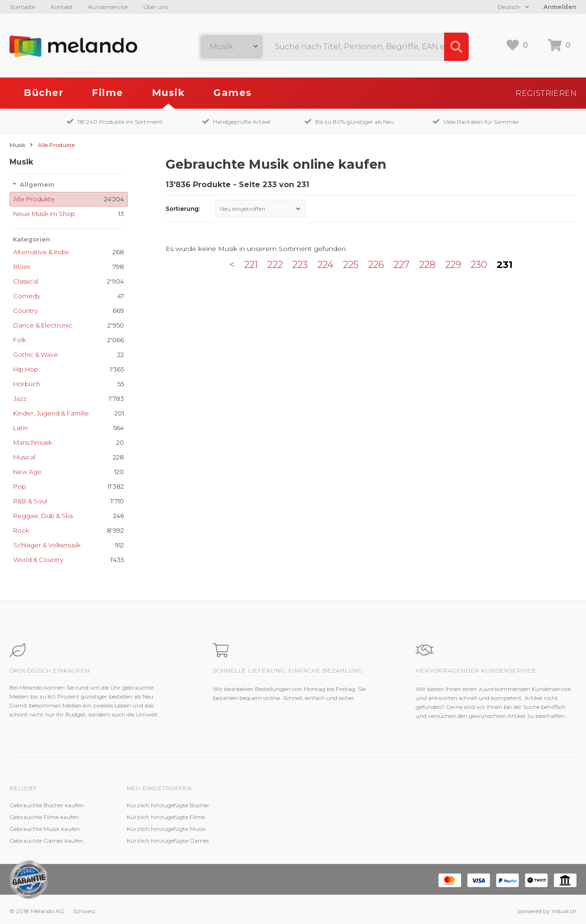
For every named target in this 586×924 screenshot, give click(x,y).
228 (427, 265)
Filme (108, 93)
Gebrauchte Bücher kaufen (47, 805)
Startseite (22, 7)
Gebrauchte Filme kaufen (44, 817)
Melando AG (378, 805)
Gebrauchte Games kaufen (46, 841)
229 (453, 265)
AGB (367, 829)
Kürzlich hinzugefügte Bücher (168, 805)
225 (351, 265)
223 (300, 265)
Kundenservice (108, 7)
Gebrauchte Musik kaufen (45, 829)
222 (275, 265)
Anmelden (560, 7)
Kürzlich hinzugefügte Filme (166, 817)
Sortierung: (183, 209)
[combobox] (232, 47)
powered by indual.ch (547, 911)
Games (233, 93)
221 (251, 265)
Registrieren (546, 93)
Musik (169, 93)
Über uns (156, 7)
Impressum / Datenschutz (397, 841)
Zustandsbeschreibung (275, 817)
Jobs (367, 817)
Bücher (44, 93)
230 (479, 265)
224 (325, 265)
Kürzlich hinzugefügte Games (168, 841)
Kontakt (62, 7)
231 (505, 265)
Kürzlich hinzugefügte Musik (166, 829)
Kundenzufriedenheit (273, 829)
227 (402, 265)
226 (376, 265)
